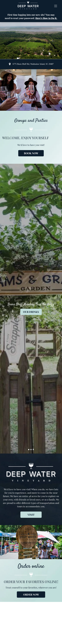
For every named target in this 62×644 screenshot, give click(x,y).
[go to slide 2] (31, 450)
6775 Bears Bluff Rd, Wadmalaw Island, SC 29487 (33, 64)
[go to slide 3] (33, 450)
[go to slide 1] (29, 450)
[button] (56, 5)
